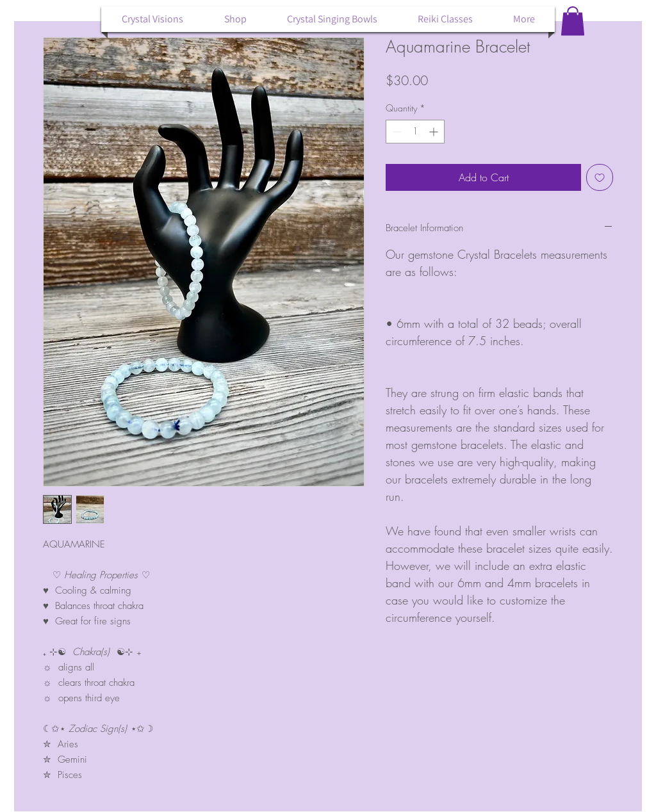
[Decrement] (396, 132)
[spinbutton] (415, 132)
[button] (573, 21)
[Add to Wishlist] (600, 177)
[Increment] (435, 132)
